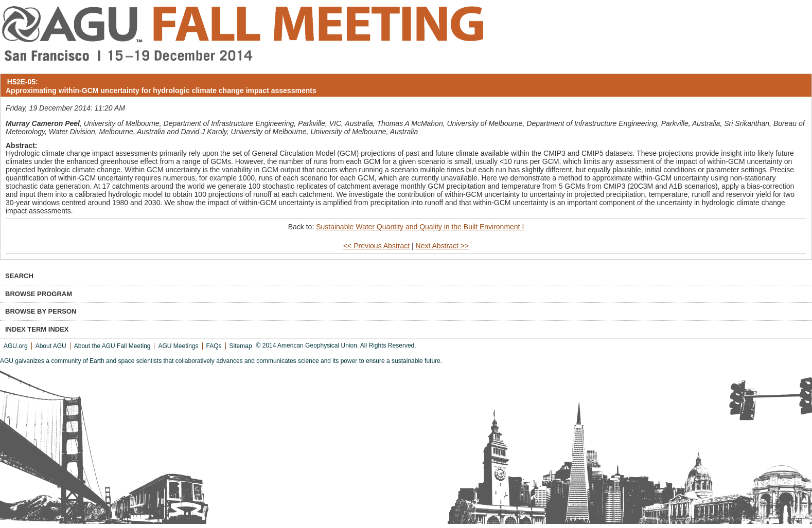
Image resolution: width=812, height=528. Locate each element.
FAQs (214, 346)
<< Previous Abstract (376, 246)
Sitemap (241, 346)
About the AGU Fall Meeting (112, 346)
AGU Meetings (178, 346)
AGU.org (16, 346)
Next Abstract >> (443, 246)
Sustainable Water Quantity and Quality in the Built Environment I (420, 227)
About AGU (51, 346)
